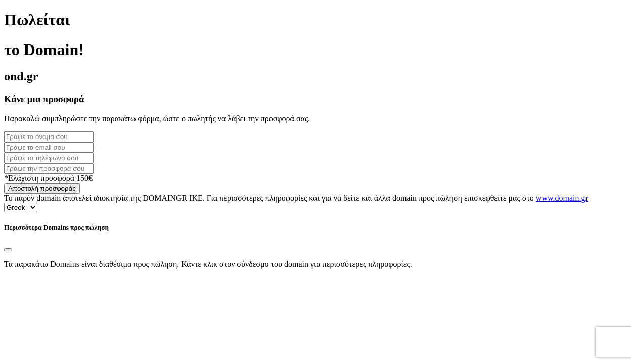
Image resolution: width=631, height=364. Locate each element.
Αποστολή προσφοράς (42, 188)
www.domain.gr (562, 198)
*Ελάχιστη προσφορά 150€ (48, 178)
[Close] (8, 250)
